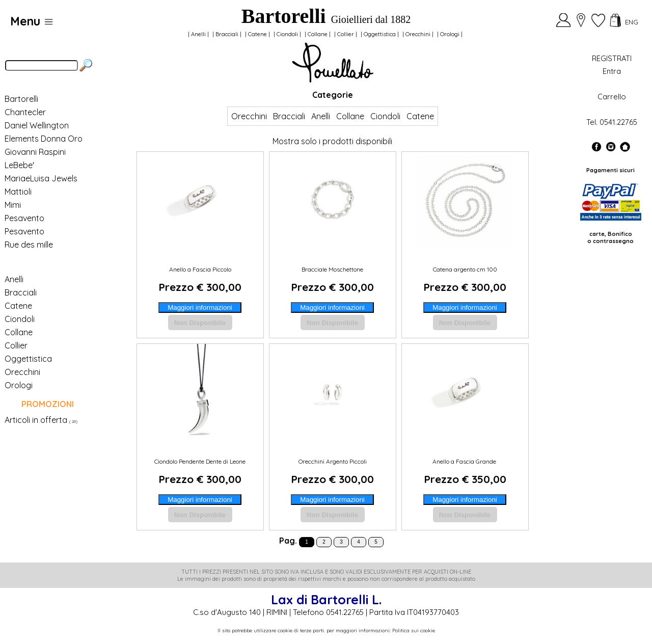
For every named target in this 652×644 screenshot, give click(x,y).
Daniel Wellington (37, 125)
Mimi (13, 205)
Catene (257, 34)
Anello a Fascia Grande (465, 461)
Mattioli (18, 192)
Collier (346, 34)
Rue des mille (29, 245)
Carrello (612, 97)
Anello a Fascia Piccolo (200, 269)
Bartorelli (21, 99)
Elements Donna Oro (44, 139)
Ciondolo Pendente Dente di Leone (200, 461)
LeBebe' (19, 165)
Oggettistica (380, 34)
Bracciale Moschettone (332, 269)
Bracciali (227, 34)
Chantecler (25, 112)
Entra (612, 71)
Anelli (198, 34)
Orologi (450, 34)
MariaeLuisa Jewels (41, 178)
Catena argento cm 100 (465, 269)
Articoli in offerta (36, 420)
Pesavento (24, 218)
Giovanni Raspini (35, 152)
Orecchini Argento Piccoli (333, 461)
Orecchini (418, 34)
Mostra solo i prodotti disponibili (332, 141)
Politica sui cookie (414, 630)
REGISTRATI (612, 58)
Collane (318, 34)
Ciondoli (287, 34)
